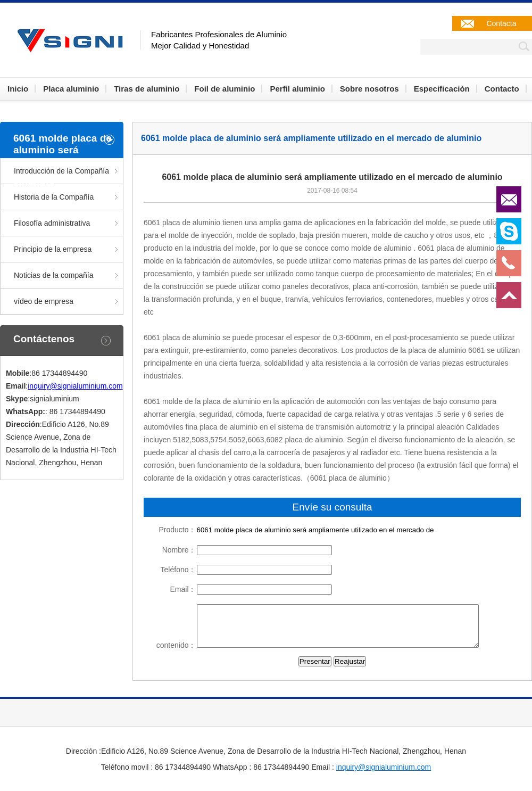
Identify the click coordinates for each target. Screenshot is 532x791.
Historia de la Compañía (54, 197)
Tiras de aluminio (147, 89)
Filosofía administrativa (52, 223)
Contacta (501, 23)
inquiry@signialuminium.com (75, 386)
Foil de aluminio (225, 89)
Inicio (18, 89)
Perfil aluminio (297, 89)
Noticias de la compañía (53, 275)
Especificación (442, 89)
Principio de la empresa (53, 249)
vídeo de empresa (44, 301)
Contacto (502, 89)
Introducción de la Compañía (61, 171)
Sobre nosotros (369, 89)
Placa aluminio (71, 89)
